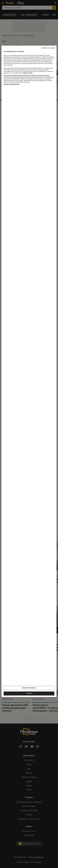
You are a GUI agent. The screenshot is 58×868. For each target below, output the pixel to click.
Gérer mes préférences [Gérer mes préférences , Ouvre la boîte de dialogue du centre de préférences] (29, 688)
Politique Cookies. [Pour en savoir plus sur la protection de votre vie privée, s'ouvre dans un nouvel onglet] (28, 73)
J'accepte (29, 693)
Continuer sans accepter (48, 48)
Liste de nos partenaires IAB (11, 84)
